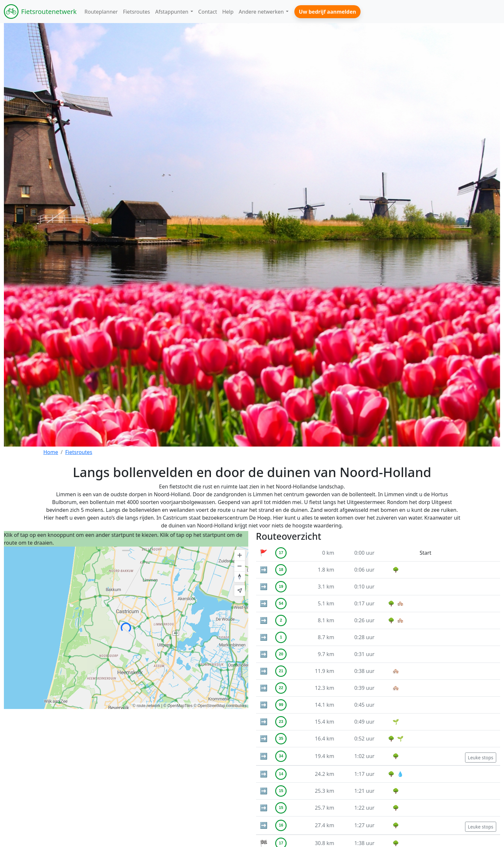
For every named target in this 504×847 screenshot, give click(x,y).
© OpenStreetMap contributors (220, 706)
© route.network (147, 706)
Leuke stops (481, 758)
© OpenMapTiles (178, 706)
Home (51, 452)
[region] (126, 628)
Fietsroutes (79, 452)
